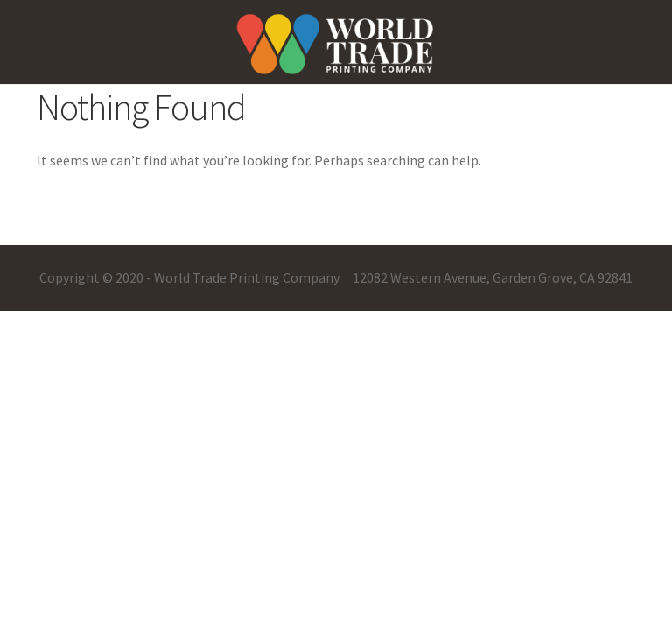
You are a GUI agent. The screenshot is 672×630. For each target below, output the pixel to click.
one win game (23, 0)
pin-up (13, 0)
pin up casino (7, 0)
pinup (2, 0)
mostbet (17, 0)
